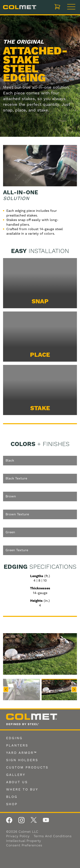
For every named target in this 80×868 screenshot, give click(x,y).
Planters (17, 745)
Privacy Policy (18, 836)
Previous (6, 689)
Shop (12, 804)
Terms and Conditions (53, 836)
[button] (20, 690)
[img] (40, 654)
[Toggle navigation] (71, 7)
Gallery (16, 775)
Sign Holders (22, 760)
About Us (17, 782)
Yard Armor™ (22, 753)
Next (74, 689)
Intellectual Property (24, 841)
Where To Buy (22, 790)
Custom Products (27, 768)
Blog (12, 797)
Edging (14, 738)
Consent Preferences (24, 845)
